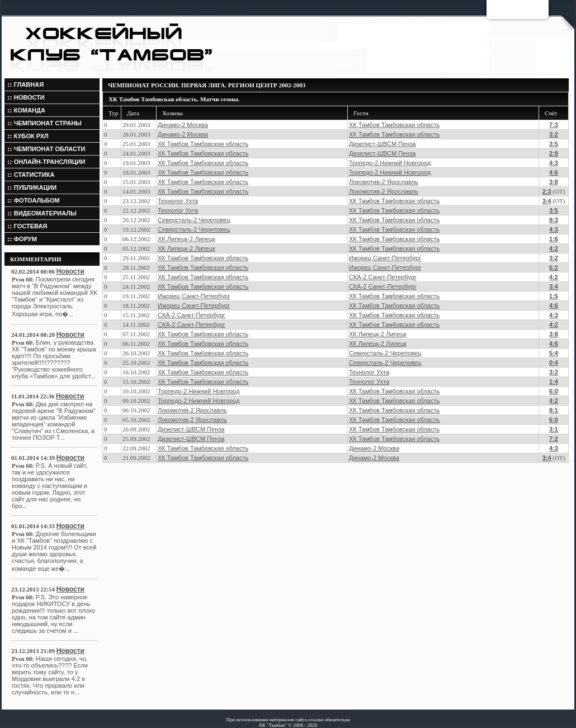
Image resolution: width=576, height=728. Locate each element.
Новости (70, 271)
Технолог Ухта (178, 201)
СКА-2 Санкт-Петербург (383, 277)
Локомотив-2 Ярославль (384, 182)
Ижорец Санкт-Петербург (385, 258)
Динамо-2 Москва (183, 125)
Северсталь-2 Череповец (194, 220)
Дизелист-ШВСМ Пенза (382, 144)
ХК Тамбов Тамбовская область (394, 125)
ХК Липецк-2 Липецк (187, 239)
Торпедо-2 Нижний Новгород (390, 163)
